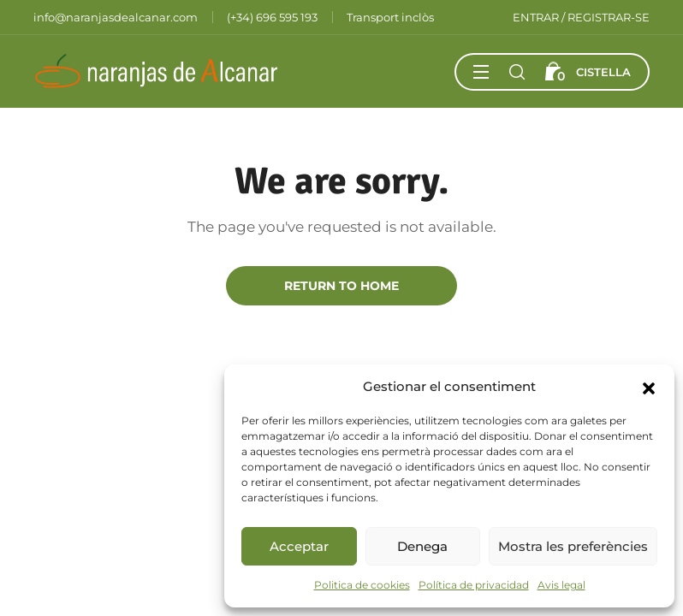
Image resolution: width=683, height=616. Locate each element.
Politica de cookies (362, 585)
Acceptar (299, 546)
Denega (422, 546)
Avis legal (561, 585)
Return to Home (341, 286)
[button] (649, 387)
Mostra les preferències (573, 546)
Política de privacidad (474, 585)
